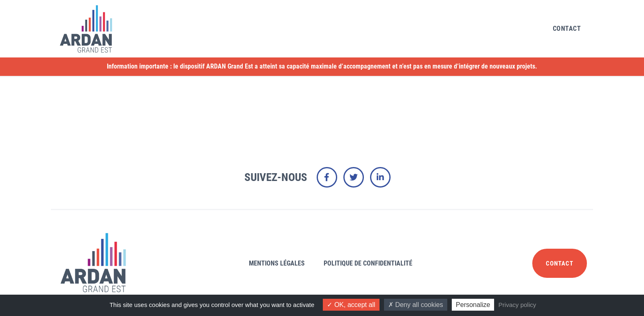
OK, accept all (351, 305)
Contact (567, 29)
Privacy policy (517, 305)
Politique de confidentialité (368, 263)
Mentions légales (277, 263)
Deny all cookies (416, 305)
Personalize (473, 305)
